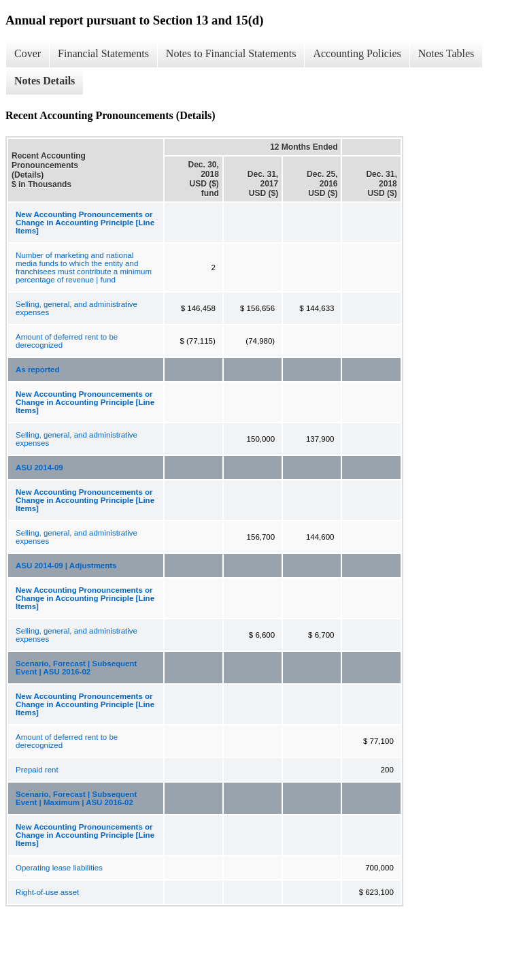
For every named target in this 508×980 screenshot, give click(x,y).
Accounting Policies (357, 53)
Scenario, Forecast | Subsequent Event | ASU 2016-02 (76, 668)
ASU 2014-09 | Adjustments (66, 566)
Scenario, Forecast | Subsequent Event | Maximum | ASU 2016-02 (76, 798)
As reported (38, 370)
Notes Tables (446, 53)
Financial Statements (103, 53)
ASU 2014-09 (39, 468)
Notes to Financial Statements (231, 53)
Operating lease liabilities (59, 868)
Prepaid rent (37, 770)
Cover (28, 53)
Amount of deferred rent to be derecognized (67, 341)
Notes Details (45, 81)
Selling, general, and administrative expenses (77, 308)
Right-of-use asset (47, 892)
